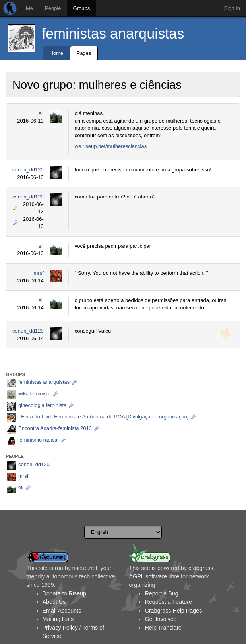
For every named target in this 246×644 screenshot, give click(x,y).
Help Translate (163, 628)
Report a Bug (161, 593)
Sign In (232, 8)
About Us (54, 602)
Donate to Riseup (64, 593)
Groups (82, 8)
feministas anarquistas (113, 34)
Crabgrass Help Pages (173, 611)
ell (41, 113)
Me (29, 8)
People (53, 8)
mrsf (39, 273)
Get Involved (161, 619)
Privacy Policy (60, 628)
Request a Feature (168, 602)
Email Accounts (62, 611)
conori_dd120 (28, 170)
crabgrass (201, 568)
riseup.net (85, 568)
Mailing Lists (58, 619)
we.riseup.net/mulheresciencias (111, 146)
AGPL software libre (154, 576)
